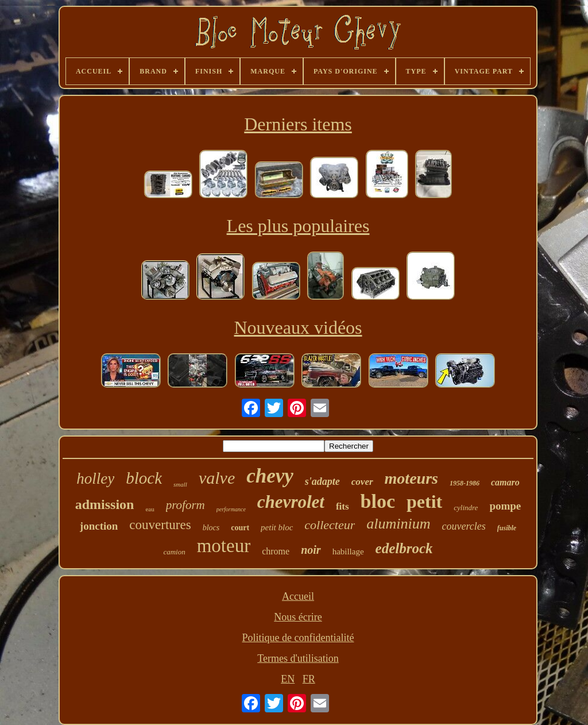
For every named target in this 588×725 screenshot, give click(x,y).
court (240, 528)
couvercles (464, 526)
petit (424, 502)
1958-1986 (465, 483)
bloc (378, 501)
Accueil (298, 596)
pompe (505, 506)
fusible (507, 528)
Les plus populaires (298, 226)
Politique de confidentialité (298, 638)
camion (174, 552)
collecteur (330, 525)
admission (105, 504)
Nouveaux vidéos (298, 327)
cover (362, 482)
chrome (276, 551)
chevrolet (291, 502)
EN (288, 679)
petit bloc (277, 527)
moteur (224, 546)
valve (217, 478)
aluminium (398, 524)
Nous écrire (298, 617)
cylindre (466, 508)
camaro (505, 482)
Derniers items (298, 124)
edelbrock (404, 548)
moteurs (411, 478)
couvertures (160, 525)
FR (309, 679)
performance (231, 509)
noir (311, 550)
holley (95, 479)
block (144, 478)
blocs (211, 528)
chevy (270, 476)
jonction (99, 526)
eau (150, 509)
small (180, 484)
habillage (348, 552)
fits (343, 506)
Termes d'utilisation (298, 658)
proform (185, 505)
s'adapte (322, 481)
